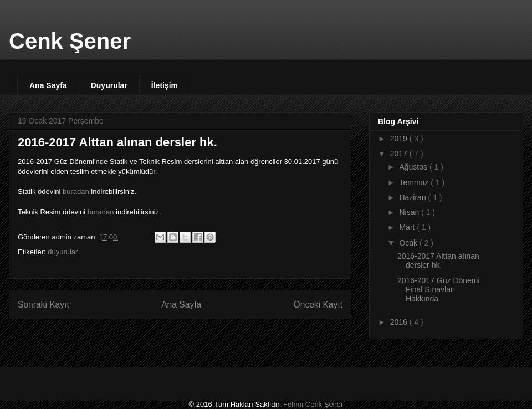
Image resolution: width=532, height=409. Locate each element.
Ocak (409, 243)
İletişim (165, 85)
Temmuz (415, 182)
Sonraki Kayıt (44, 305)
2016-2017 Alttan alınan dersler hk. (438, 261)
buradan (76, 191)
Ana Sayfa (48, 85)
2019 (400, 139)
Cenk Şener (70, 41)
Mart (408, 227)
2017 (400, 154)
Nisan (410, 212)
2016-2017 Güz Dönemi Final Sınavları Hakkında (439, 290)
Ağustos (414, 167)
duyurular (63, 252)
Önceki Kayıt (318, 305)
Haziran (413, 197)
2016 (400, 322)
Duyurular (109, 85)
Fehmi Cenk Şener (313, 404)
